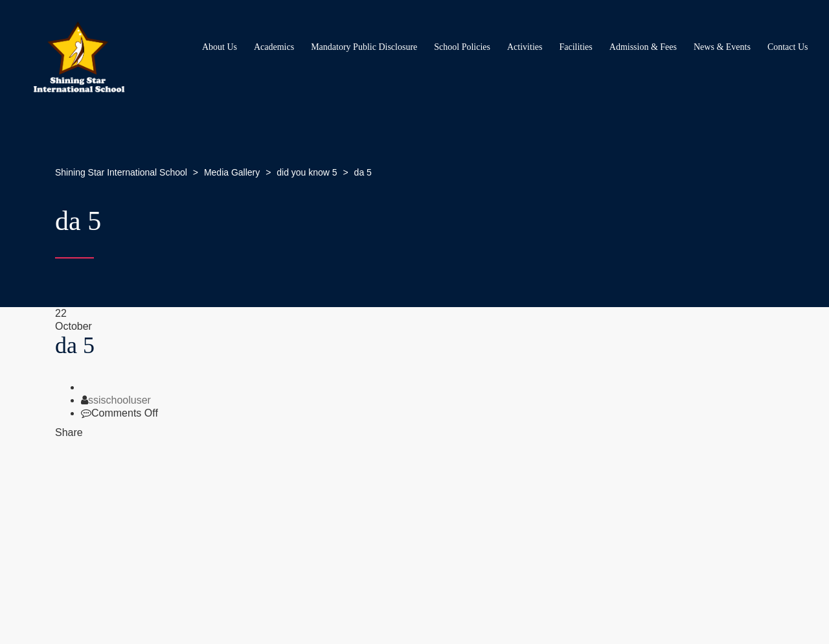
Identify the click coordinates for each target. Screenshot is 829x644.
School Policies (462, 47)
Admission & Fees (643, 47)
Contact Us (788, 47)
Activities (525, 47)
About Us (220, 47)
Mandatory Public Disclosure (364, 47)
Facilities (575, 47)
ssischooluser (119, 400)
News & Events (722, 47)
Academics (274, 47)
